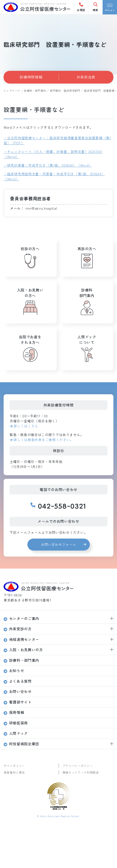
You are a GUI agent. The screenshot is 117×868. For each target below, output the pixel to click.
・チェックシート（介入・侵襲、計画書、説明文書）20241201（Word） (53, 154)
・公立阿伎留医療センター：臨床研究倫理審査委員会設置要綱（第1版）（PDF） (57, 140)
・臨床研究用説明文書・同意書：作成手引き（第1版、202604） (54, 174)
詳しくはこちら (26, 426)
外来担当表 (86, 77)
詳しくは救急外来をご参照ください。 (43, 440)
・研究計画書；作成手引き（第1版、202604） (40, 165)
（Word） (84, 165)
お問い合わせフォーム (58, 544)
